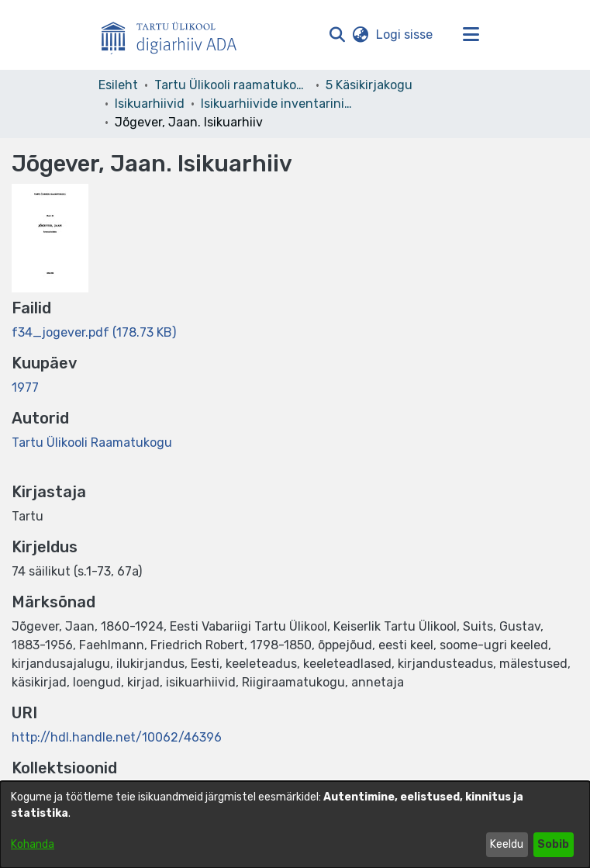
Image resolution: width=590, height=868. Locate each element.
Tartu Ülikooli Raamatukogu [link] (92, 443)
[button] (338, 35)
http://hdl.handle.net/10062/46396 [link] (117, 737)
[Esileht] (175, 35)
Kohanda (33, 844)
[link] (94, 332)
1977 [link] (25, 387)
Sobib (553, 844)
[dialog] (295, 825)
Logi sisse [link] (405, 35)
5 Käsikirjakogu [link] (369, 85)
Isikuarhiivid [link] (150, 104)
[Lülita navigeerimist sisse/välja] (471, 35)
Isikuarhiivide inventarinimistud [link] (278, 104)
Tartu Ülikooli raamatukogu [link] (232, 85)
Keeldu (507, 844)
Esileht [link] (118, 85)
